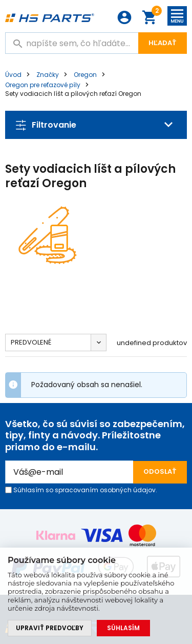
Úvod (13, 75)
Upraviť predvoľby (50, 628)
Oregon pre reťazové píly (43, 85)
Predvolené (31, 342)
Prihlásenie (124, 17)
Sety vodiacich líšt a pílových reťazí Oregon (73, 94)
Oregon (85, 75)
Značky (48, 75)
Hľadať (163, 43)
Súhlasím (123, 628)
